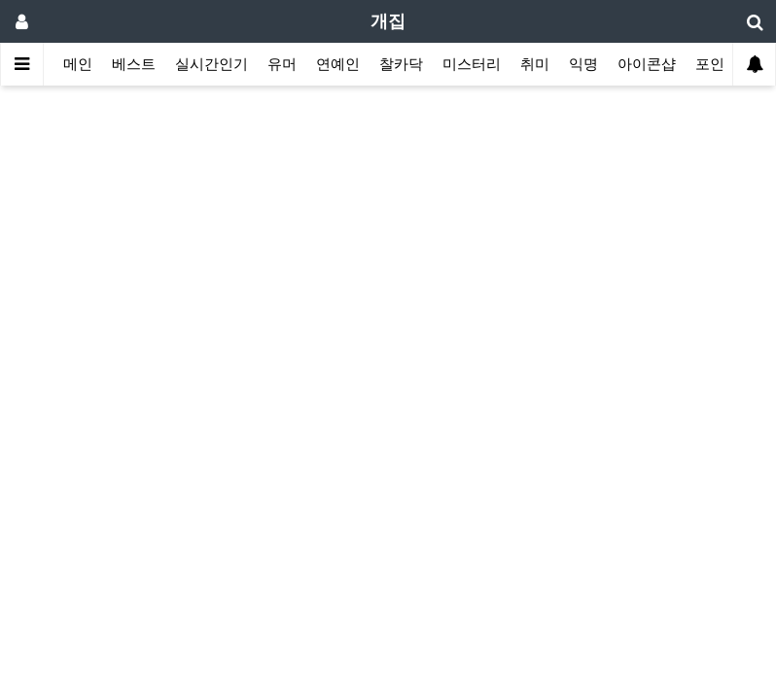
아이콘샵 (647, 64)
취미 (535, 64)
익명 (583, 64)
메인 (78, 64)
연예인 (338, 64)
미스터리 (472, 64)
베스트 (134, 64)
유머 (282, 64)
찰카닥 (401, 64)
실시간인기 (212, 64)
